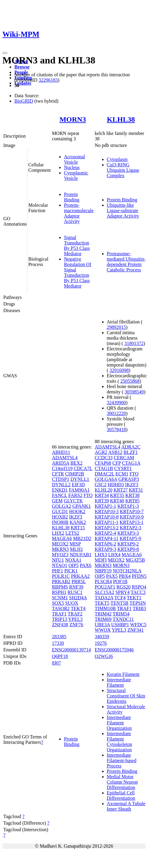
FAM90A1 (79, 490)
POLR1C (61, 576)
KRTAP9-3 (106, 549)
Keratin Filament (123, 674)
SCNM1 (60, 598)
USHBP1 (120, 625)
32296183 (48, 80)
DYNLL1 (80, 479)
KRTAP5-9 (130, 538)
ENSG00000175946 (114, 650)
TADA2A (104, 598)
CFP (116, 463)
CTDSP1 (61, 479)
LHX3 (101, 555)
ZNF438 (60, 625)
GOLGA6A (106, 479)
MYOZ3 (60, 555)
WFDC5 (138, 625)
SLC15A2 (105, 592)
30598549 (134, 392)
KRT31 (136, 490)
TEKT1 (134, 598)
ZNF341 (135, 630)
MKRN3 (60, 549)
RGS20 (124, 587)
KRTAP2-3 (131, 528)
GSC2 (101, 485)
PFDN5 (139, 576)
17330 (58, 643)
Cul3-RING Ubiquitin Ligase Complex (123, 170)
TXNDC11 (123, 619)
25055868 (130, 381)
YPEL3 (75, 619)
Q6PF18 (60, 656)
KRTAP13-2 (107, 528)
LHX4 (114, 555)
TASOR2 (61, 608)
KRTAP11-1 (107, 522)
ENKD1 (60, 490)
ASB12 (115, 452)
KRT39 (102, 501)
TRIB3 (139, 608)
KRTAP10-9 (132, 517)
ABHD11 (61, 452)
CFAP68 (103, 463)
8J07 (56, 663)
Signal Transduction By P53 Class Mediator (77, 245)
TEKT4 (78, 608)
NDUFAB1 (81, 555)
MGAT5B (135, 560)
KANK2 (78, 522)
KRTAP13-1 (131, 522)
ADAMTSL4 (65, 458)
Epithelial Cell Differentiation (121, 795)
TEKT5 (102, 603)
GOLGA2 (62, 506)
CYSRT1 (123, 468)
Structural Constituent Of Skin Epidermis (126, 696)
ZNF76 (76, 625)
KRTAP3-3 (128, 533)
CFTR (58, 474)
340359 (102, 637)
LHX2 (58, 533)
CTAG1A (131, 463)
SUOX (72, 603)
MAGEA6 (62, 538)
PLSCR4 (103, 582)
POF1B (120, 582)
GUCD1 (60, 511)
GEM (57, 501)
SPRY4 (122, 592)
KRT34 (102, 495)
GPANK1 (82, 506)
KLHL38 (121, 119)
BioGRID (24, 101)
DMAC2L (105, 474)
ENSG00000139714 (71, 650)
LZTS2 (72, 533)
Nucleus (72, 167)
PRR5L (79, 582)
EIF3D (78, 485)
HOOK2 (77, 511)
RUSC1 (75, 592)
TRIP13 (60, 619)
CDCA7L (83, 468)
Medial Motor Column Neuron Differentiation (122, 782)
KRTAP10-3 (107, 511)
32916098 (119, 370)
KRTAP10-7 (132, 511)
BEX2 (77, 463)
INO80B (60, 522)
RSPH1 (59, 592)
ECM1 (122, 474)
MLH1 (77, 549)
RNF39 (76, 587)
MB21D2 (82, 538)
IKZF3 (76, 517)
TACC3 (138, 592)
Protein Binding (72, 197)
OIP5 (74, 565)
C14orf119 (62, 468)
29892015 (116, 327)
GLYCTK (73, 501)
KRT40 (117, 501)
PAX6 (86, 565)
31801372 (134, 343)
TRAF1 (59, 614)
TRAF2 (75, 614)
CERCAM (124, 458)
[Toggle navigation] (5, 53)
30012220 (116, 413)
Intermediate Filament (119, 682)
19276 (101, 643)
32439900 (116, 403)
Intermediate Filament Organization (119, 723)
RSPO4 (139, 587)
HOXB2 (60, 517)
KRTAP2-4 (106, 533)
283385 (59, 637)
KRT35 (117, 495)
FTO (88, 495)
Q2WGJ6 (104, 656)
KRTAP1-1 (106, 506)
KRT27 (121, 490)
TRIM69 (103, 619)
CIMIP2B (75, 474)
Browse (22, 67)
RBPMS (60, 587)
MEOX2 (60, 544)
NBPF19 (103, 571)
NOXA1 (73, 560)
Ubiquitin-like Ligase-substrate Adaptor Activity (123, 210)
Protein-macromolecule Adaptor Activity (79, 213)
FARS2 (76, 495)
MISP (75, 544)
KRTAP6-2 (106, 544)
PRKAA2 (80, 576)
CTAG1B (104, 468)
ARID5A (61, 463)
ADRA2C (131, 447)
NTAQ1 (60, 565)
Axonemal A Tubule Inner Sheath (126, 806)
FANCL (60, 495)
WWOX (103, 630)
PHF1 (57, 571)
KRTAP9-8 (128, 549)
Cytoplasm (117, 159)
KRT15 (78, 528)
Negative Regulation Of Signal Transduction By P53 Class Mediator (78, 272)
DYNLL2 (61, 485)
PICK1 (71, 571)
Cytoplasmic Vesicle (76, 175)
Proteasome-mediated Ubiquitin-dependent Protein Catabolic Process (126, 262)
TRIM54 (121, 614)
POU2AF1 (105, 587)
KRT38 (133, 495)
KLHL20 (104, 490)
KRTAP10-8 (107, 517)
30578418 (116, 430)
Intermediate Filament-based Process (122, 760)
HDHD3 (116, 485)
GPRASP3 (128, 479)
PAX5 (112, 576)
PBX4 (125, 576)
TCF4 (120, 598)
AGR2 (101, 452)
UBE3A (103, 625)
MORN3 (73, 119)
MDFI (101, 560)
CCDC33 (104, 458)
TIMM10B (105, 608)
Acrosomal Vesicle (74, 159)
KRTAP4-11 (107, 538)
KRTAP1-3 (128, 506)
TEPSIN (137, 603)
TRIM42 (103, 614)
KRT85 (133, 501)
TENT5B (119, 603)
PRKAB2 (61, 582)
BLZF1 (131, 452)
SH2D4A (78, 598)
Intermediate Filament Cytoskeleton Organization (119, 742)
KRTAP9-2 (128, 544)
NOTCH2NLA (127, 571)
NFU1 (58, 560)
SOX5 (58, 603)
